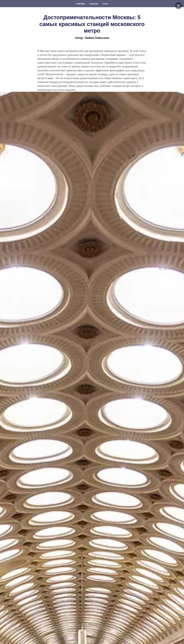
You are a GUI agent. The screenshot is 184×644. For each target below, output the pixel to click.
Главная (94, 4)
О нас (105, 4)
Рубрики (80, 4)
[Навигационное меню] (178, 6)
